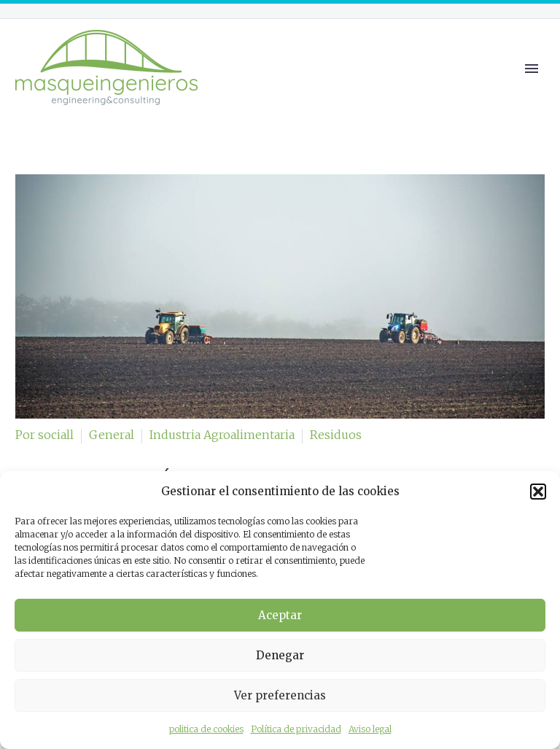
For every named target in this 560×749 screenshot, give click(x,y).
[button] (538, 492)
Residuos (336, 435)
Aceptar (280, 615)
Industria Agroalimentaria (222, 435)
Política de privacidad (296, 729)
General (112, 435)
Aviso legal (370, 729)
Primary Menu (532, 69)
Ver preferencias (280, 695)
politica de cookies (206, 729)
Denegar (280, 655)
